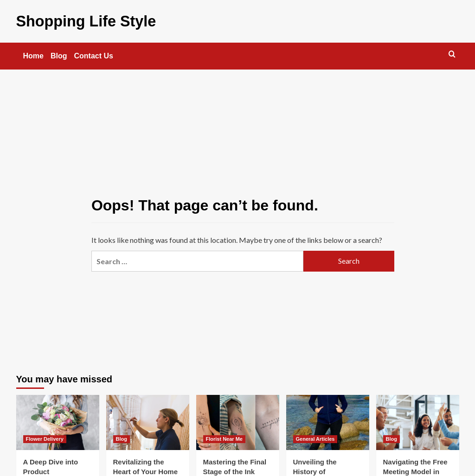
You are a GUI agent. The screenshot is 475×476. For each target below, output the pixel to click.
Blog (59, 55)
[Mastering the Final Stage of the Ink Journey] (238, 421)
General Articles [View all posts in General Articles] (315, 438)
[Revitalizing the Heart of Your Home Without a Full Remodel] (148, 421)
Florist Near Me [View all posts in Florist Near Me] (224, 438)
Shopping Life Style (81, 21)
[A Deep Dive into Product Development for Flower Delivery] (58, 421)
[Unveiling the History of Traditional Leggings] (328, 421)
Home (33, 55)
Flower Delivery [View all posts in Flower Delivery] (45, 438)
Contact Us (94, 55)
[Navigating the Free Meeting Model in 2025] (418, 421)
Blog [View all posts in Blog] (122, 438)
